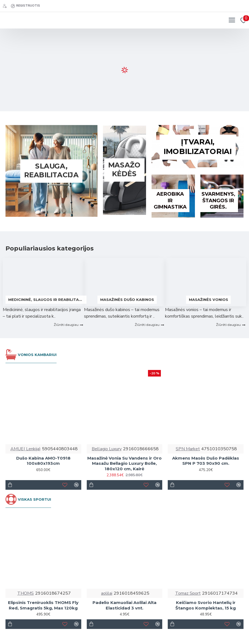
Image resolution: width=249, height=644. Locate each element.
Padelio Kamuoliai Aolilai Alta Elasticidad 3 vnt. (124, 605)
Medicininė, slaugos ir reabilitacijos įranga (46, 300)
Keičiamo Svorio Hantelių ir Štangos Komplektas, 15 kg (206, 605)
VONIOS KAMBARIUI (37, 355)
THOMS (26, 593)
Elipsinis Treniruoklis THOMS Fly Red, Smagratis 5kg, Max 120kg (43, 605)
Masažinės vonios (209, 300)
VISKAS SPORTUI (34, 499)
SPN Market (188, 449)
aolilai (107, 593)
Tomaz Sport (188, 593)
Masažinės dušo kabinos (127, 300)
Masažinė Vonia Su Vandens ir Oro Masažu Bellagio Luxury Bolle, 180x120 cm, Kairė (124, 463)
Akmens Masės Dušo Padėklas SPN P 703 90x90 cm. (206, 461)
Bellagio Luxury (107, 449)
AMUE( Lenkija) (26, 449)
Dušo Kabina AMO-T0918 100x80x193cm (43, 461)
